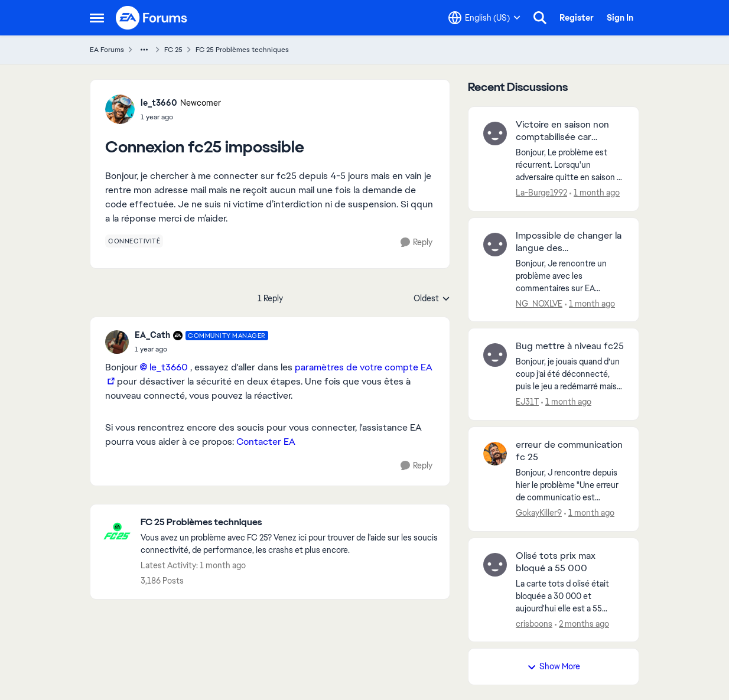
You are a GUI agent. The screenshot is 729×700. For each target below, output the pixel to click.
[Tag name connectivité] (134, 241)
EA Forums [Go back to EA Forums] (107, 50)
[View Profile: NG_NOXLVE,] (495, 245)
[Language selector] (484, 18)
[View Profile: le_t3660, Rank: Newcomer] (120, 109)
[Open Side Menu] (97, 18)
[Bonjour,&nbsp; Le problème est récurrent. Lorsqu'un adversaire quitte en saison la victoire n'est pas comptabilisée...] (570, 165)
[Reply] (416, 242)
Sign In (620, 18)
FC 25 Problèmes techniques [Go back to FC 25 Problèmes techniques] (242, 50)
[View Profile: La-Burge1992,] (495, 134)
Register (577, 18)
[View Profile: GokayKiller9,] (495, 454)
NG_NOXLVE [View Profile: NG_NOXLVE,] (539, 303)
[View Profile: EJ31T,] (495, 355)
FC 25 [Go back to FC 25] (173, 50)
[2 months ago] (582, 624)
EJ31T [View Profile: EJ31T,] (527, 402)
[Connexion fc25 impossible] (201, 349)
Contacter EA (266, 442)
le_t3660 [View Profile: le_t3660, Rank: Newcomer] (159, 103)
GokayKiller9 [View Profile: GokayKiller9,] (539, 513)
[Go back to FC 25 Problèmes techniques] (289, 522)
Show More (554, 666)
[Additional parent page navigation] (144, 50)
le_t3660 (169, 367)
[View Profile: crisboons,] (495, 565)
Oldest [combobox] (432, 299)
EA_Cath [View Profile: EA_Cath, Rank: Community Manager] (152, 335)
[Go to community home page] (152, 18)
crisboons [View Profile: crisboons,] (534, 623)
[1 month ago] (595, 193)
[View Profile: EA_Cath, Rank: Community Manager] (117, 342)
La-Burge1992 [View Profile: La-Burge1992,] (541, 193)
